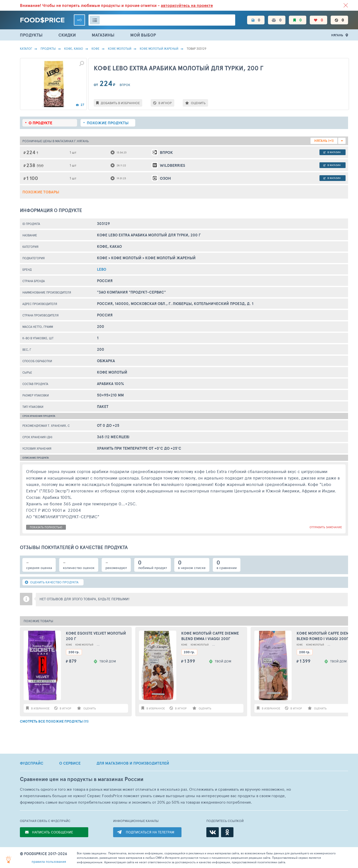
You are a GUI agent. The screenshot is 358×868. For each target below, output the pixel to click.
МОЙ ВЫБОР (143, 35)
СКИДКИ (67, 35)
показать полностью (46, 527)
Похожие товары (41, 192)
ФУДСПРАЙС (32, 763)
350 (40, 165)
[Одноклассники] (227, 832)
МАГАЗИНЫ (103, 35)
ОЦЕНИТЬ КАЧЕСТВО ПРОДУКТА (52, 582)
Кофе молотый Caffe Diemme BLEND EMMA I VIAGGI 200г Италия (210, 636)
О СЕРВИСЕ (70, 763)
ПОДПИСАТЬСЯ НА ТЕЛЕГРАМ (150, 832)
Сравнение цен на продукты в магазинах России (82, 779)
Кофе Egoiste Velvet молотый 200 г (96, 636)
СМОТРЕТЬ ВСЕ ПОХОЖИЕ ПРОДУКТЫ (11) (54, 721)
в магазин (332, 152)
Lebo (102, 269)
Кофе (95, 48)
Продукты (48, 48)
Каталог (26, 48)
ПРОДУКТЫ (31, 35)
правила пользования (49, 861)
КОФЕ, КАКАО (74, 48)
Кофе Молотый (120, 48)
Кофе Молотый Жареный (159, 48)
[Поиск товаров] (162, 20)
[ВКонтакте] (213, 832)
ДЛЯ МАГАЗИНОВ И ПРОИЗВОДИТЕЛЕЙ (133, 763)
